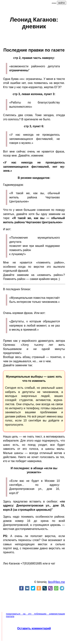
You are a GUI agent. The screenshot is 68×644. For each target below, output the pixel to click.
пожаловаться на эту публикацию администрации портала (35, 615)
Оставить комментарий (34, 628)
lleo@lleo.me (56, 582)
